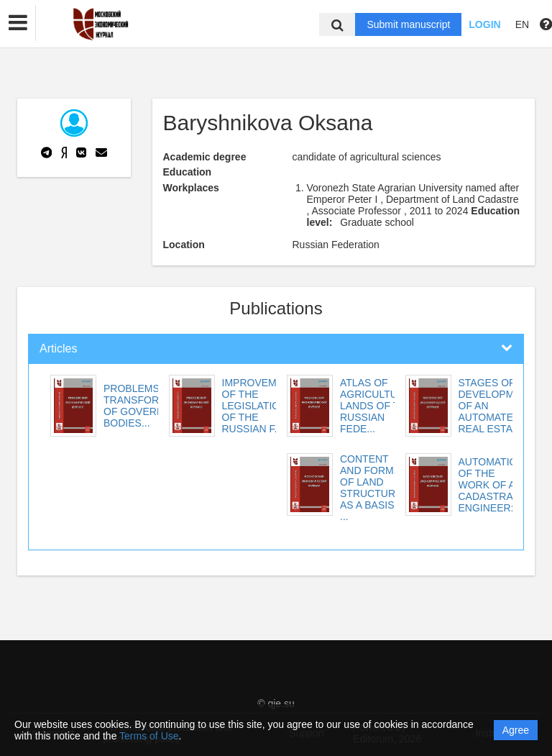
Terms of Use (149, 736)
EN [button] (522, 24)
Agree (516, 730)
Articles (58, 349)
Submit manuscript (408, 24)
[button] (18, 23)
